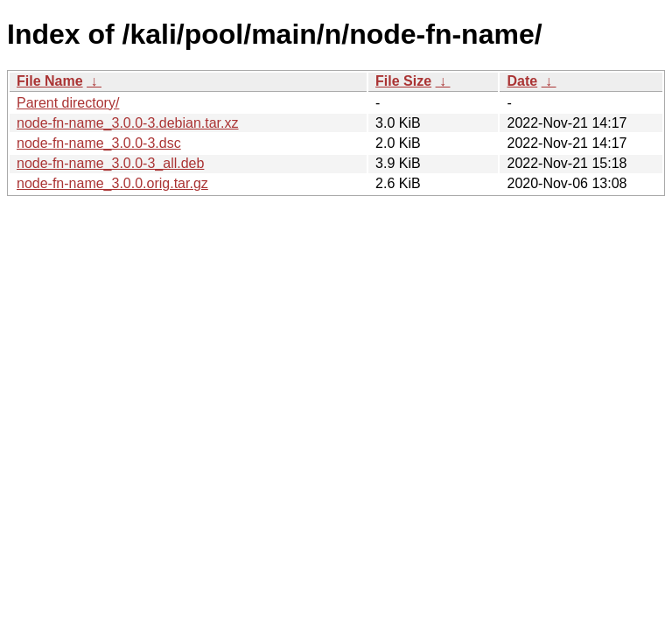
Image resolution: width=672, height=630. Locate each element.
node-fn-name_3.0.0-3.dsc (99, 143)
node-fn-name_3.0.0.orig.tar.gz (112, 183)
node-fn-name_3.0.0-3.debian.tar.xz (128, 123)
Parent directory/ (68, 103)
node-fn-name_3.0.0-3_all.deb (110, 163)
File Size (403, 81)
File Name (50, 81)
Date (522, 81)
